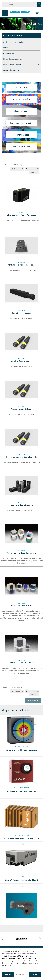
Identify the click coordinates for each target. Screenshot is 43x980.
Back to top (33, 701)
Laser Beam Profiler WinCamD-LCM (22, 750)
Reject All (8, 974)
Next (34, 173)
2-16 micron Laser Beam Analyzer (21, 791)
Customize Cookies (22, 974)
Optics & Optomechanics (14, 35)
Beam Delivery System (22, 313)
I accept (35, 974)
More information (7, 968)
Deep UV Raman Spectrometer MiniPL (21, 880)
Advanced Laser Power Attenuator (22, 215)
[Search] (21, 4)
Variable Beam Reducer (21, 409)
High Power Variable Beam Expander (21, 457)
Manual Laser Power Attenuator (21, 265)
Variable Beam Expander (22, 361)
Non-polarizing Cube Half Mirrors (22, 553)
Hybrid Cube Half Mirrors (21, 605)
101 (38, 169)
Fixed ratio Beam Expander (21, 505)
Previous (15, 169)
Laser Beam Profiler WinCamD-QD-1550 (22, 839)
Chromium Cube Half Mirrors (22, 663)
